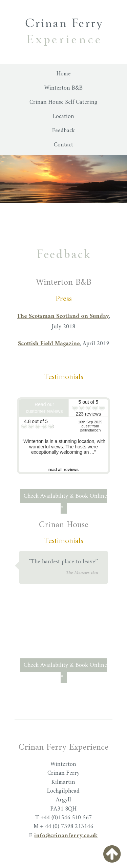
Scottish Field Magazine (49, 344)
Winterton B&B (63, 88)
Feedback (63, 131)
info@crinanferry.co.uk (66, 836)
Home (64, 74)
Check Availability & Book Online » (65, 502)
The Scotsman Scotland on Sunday (63, 316)
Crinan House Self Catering (63, 102)
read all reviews (63, 470)
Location (63, 116)
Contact (63, 145)
